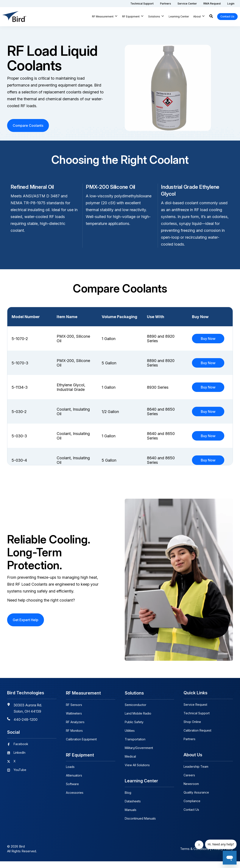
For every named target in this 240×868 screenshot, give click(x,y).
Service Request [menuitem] (195, 712)
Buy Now (208, 339)
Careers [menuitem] (189, 782)
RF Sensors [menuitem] (74, 712)
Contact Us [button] (227, 16)
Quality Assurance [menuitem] (196, 799)
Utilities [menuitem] (130, 737)
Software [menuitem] (72, 791)
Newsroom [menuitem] (191, 791)
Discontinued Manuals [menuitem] (140, 825)
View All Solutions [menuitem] (137, 772)
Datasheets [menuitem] (133, 808)
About (197, 16)
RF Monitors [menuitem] (74, 737)
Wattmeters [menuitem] (74, 720)
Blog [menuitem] (128, 799)
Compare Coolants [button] (28, 125)
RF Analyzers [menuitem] (75, 729)
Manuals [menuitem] (131, 816)
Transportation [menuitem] (135, 746)
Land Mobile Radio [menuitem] (138, 720)
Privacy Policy (222, 856)
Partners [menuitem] (189, 746)
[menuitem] (142, 4)
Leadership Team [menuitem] (196, 773)
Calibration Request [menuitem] (197, 737)
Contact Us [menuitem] (191, 816)
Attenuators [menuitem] (74, 782)
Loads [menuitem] (70, 773)
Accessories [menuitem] (75, 799)
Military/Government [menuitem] (139, 755)
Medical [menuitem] (130, 763)
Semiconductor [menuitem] (136, 712)
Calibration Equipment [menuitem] (81, 746)
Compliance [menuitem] (192, 808)
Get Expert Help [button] (26, 627)
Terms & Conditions (195, 856)
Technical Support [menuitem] (197, 720)
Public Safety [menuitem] (134, 729)
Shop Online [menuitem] (192, 729)
